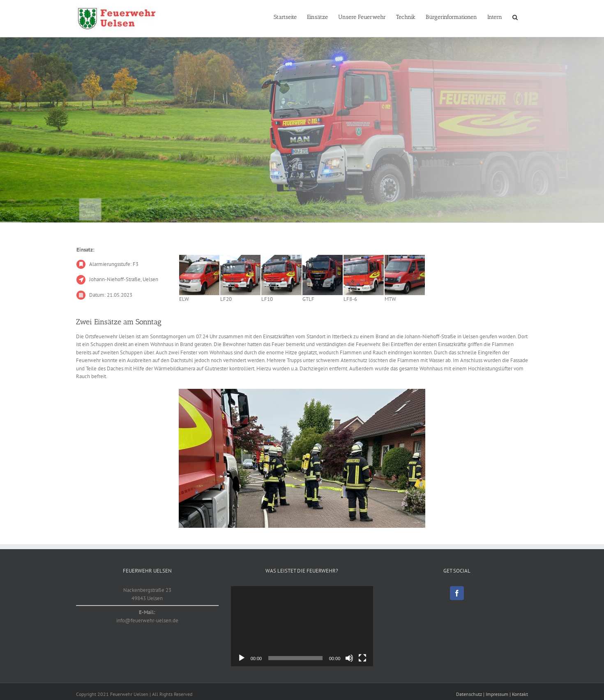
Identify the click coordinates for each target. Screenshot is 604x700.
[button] (515, 17)
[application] (302, 626)
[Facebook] (457, 593)
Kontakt (520, 694)
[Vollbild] (362, 658)
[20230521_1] (302, 458)
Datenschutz (469, 694)
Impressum (497, 694)
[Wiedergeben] (242, 658)
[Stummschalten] (349, 658)
